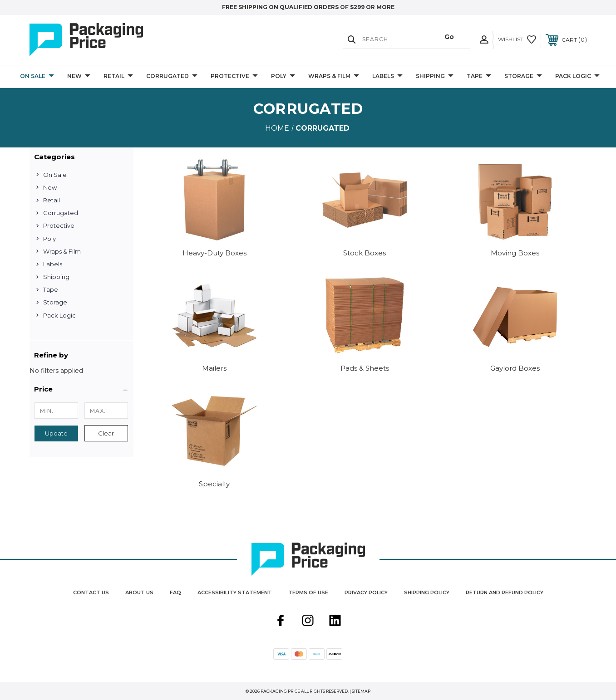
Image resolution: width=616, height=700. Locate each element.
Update (56, 433)
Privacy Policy (366, 592)
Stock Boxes (365, 253)
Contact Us (91, 592)
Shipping (435, 76)
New (79, 76)
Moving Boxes (515, 253)
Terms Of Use (308, 592)
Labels (387, 76)
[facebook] (281, 622)
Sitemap (361, 691)
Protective (234, 76)
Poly (283, 76)
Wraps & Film (334, 76)
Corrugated (172, 76)
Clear (106, 433)
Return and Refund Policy (505, 592)
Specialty (214, 484)
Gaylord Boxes (515, 368)
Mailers (214, 368)
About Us (139, 592)
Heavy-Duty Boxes (214, 253)
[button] (81, 389)
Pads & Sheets (365, 368)
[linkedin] (335, 622)
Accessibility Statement (235, 592)
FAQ (175, 592)
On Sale (37, 76)
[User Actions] (484, 40)
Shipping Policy (427, 592)
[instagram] (308, 622)
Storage (523, 76)
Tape (479, 76)
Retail (118, 76)
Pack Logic (577, 76)
